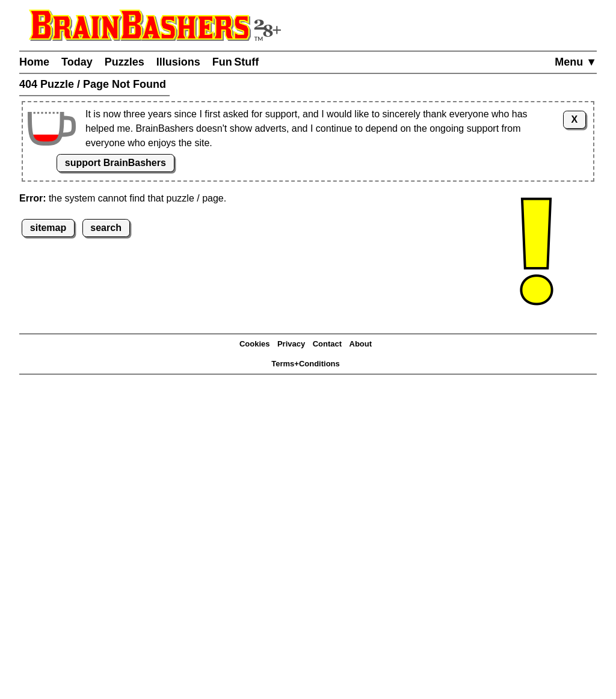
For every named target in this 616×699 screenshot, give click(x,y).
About (361, 344)
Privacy (291, 344)
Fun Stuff (236, 62)
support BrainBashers (115, 163)
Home (34, 62)
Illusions (178, 62)
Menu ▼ (576, 62)
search (106, 228)
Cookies (255, 344)
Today (77, 62)
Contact (327, 344)
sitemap (48, 228)
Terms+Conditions (306, 364)
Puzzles (125, 62)
